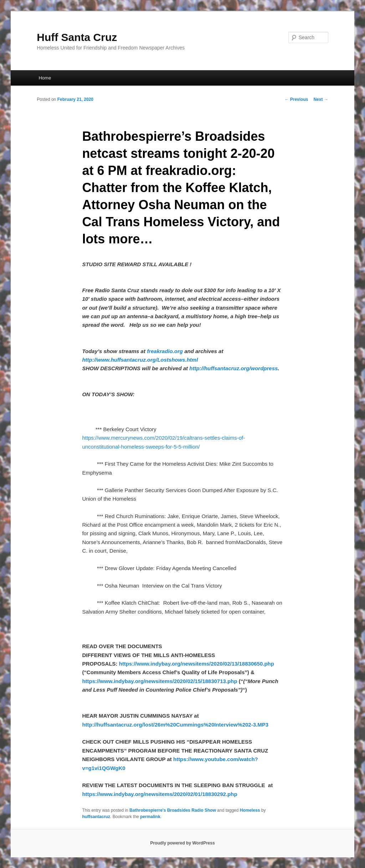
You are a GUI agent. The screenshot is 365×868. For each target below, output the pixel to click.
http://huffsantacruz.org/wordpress (233, 368)
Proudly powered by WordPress (182, 843)
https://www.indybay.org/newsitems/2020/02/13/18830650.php (197, 664)
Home (45, 78)
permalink (150, 817)
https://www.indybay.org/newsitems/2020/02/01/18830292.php (160, 794)
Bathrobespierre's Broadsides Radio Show (173, 810)
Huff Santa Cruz (77, 37)
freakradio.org (165, 351)
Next (321, 99)
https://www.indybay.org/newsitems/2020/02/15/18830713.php (160, 681)
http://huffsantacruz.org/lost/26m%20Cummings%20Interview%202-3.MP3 (175, 725)
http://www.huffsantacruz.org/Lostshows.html (140, 360)
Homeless (250, 810)
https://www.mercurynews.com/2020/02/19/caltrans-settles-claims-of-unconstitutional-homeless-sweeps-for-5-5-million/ (163, 438)
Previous (296, 99)
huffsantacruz (96, 817)
